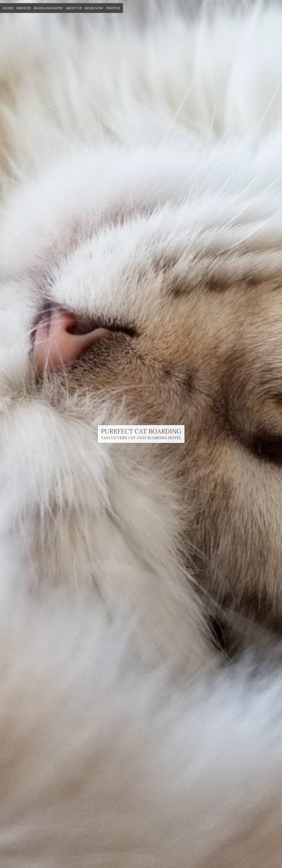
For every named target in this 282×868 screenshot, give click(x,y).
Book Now (94, 8)
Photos (113, 8)
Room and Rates (48, 8)
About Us (74, 8)
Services (24, 8)
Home (8, 8)
